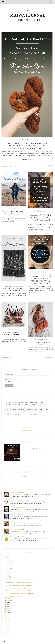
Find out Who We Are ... (27, 430)
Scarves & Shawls (40, 340)
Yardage (31, 414)
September (9, 566)
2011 (6, 628)
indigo (36, 414)
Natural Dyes (16, 412)
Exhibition (43, 405)
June (8, 572)
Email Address (9, 375)
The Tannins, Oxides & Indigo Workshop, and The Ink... (19, 585)
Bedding (27, 402)
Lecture (6, 409)
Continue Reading (27, 160)
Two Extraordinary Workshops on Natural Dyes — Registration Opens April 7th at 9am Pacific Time (27, 146)
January (8, 600)
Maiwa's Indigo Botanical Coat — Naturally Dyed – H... (19, 583)
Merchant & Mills (44, 409)
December (9, 560)
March (8, 578)
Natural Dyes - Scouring (16, 515)
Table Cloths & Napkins (17, 414)
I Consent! (9, 382)
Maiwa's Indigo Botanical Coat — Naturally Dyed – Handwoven (14, 213)
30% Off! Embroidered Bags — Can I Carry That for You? (14, 334)
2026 (7, 556)
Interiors (22, 407)
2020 (7, 610)
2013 (6, 624)
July (7, 570)
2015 (7, 620)
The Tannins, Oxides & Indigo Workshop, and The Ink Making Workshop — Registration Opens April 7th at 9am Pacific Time (40, 218)
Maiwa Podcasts (37, 449)
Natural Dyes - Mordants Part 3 (17, 507)
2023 (7, 604)
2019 (7, 612)
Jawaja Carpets (29, 407)
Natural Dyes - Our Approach (17, 529)
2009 (7, 632)
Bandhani (14, 284)
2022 (7, 606)
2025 (7, 558)
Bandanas (15, 402)
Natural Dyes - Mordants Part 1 (17, 493)
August (8, 568)
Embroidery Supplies (34, 405)
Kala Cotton (45, 407)
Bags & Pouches (14, 330)
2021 (6, 608)
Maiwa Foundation (22, 409)
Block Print (42, 402)
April (8, 576)
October (9, 564)
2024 (7, 602)
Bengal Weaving (34, 402)
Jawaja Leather (38, 407)
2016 (7, 618)
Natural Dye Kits (8, 412)
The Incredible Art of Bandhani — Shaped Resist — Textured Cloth (14, 289)
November (9, 562)
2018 (7, 614)
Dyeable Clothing (17, 405)
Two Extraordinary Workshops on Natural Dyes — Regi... (20, 580)
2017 (6, 616)
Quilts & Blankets (34, 412)
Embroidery (25, 405)
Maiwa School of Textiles (27, 140)
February (9, 598)
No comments (15, 166)
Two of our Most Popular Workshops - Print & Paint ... (20, 591)
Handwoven (14, 208)
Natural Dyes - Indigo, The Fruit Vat (19, 537)
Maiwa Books (13, 409)
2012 (6, 626)
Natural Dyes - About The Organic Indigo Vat (21, 500)
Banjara (21, 402)
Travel (26, 414)
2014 (7, 622)
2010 (7, 630)
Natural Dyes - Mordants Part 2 (17, 522)
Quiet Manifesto (24, 412)
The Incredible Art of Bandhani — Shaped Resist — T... (19, 588)
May (8, 574)
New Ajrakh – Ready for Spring (40, 343)
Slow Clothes (8, 414)
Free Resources (8, 407)
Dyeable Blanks (8, 405)
